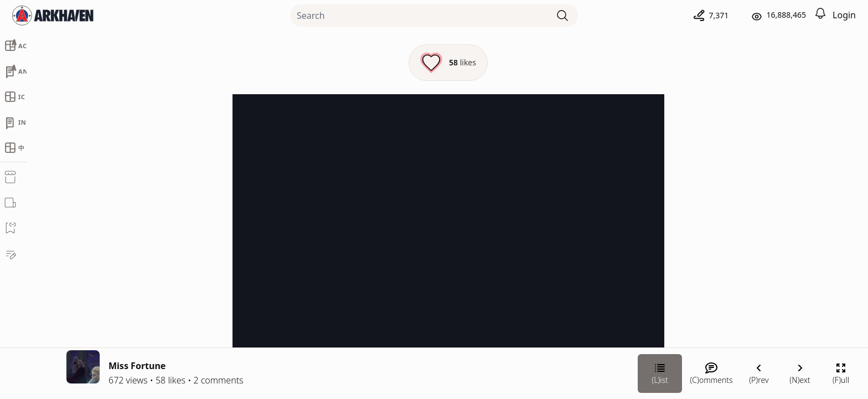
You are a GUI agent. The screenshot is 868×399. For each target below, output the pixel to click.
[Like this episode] (331, 63)
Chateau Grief (744, 214)
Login (844, 15)
